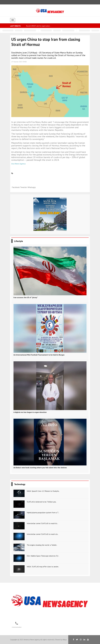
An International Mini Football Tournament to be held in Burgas (39, 355)
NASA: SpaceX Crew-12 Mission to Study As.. (43, 491)
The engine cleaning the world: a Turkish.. (42, 545)
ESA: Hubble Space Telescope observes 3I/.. (43, 556)
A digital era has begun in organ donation (30, 412)
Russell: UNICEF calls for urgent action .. (39, 26)
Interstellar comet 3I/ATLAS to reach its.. (42, 523)
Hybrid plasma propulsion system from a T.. (43, 513)
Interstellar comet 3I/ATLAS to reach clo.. (43, 534)
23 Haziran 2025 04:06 (19, 62)
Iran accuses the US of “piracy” (26, 297)
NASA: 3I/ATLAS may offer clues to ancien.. (43, 567)
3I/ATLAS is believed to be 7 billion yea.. (42, 502)
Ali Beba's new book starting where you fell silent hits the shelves (40, 468)
